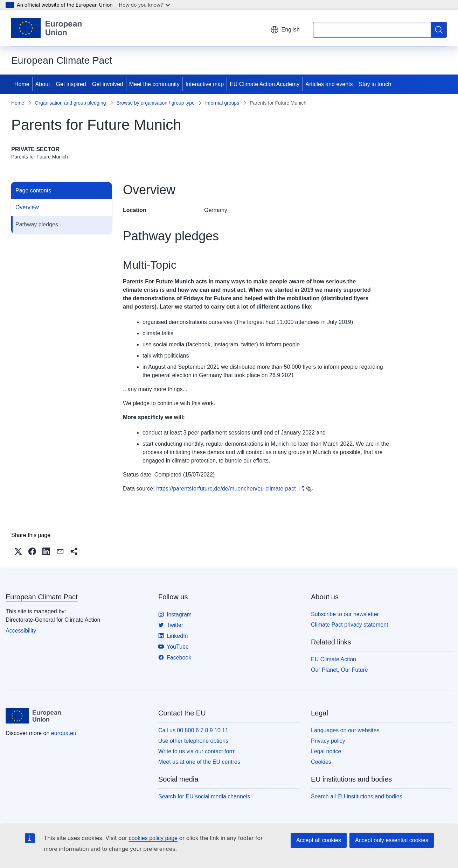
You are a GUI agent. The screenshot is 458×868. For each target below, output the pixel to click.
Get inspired (71, 84)
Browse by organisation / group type (156, 103)
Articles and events (329, 84)
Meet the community (154, 84)
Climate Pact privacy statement (350, 625)
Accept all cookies (319, 840)
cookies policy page (153, 838)
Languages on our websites (345, 730)
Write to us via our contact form (197, 751)
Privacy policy (328, 741)
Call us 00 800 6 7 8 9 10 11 (193, 730)
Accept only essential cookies (392, 840)
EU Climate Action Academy (265, 84)
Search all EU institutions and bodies (357, 796)
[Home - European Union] (46, 28)
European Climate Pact (42, 597)
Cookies (321, 762)
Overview (27, 207)
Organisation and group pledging (70, 103)
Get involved (108, 84)
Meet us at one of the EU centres (199, 762)
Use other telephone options (193, 741)
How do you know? (145, 5)
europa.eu (64, 733)
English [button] (285, 30)
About (43, 84)
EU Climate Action (334, 659)
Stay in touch (375, 84)
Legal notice (326, 751)
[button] (18, 551)
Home (22, 84)
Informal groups (222, 103)
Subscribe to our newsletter (345, 614)
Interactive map (205, 84)
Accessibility (21, 631)
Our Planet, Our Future (339, 670)
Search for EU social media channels (204, 796)
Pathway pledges (37, 224)
